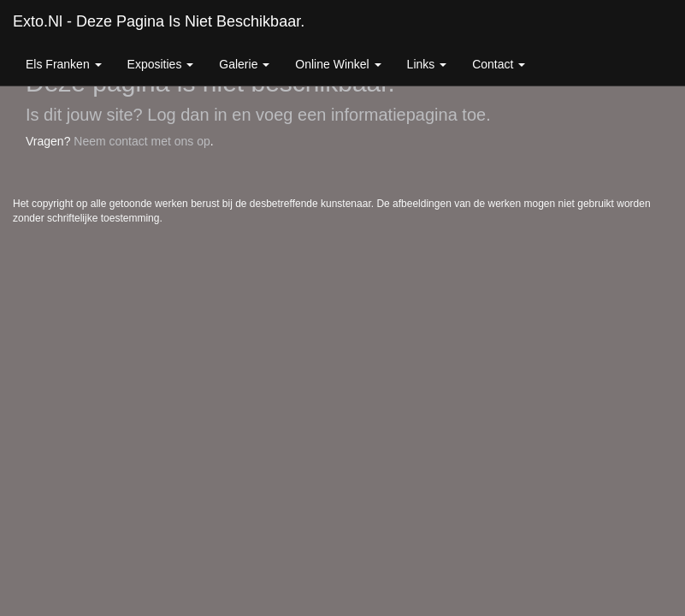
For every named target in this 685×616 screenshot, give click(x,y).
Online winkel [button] (338, 64)
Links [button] (427, 64)
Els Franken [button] (64, 64)
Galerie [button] (244, 64)
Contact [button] (499, 64)
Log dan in (187, 115)
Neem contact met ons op (142, 141)
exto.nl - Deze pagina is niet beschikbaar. (159, 21)
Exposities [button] (161, 64)
